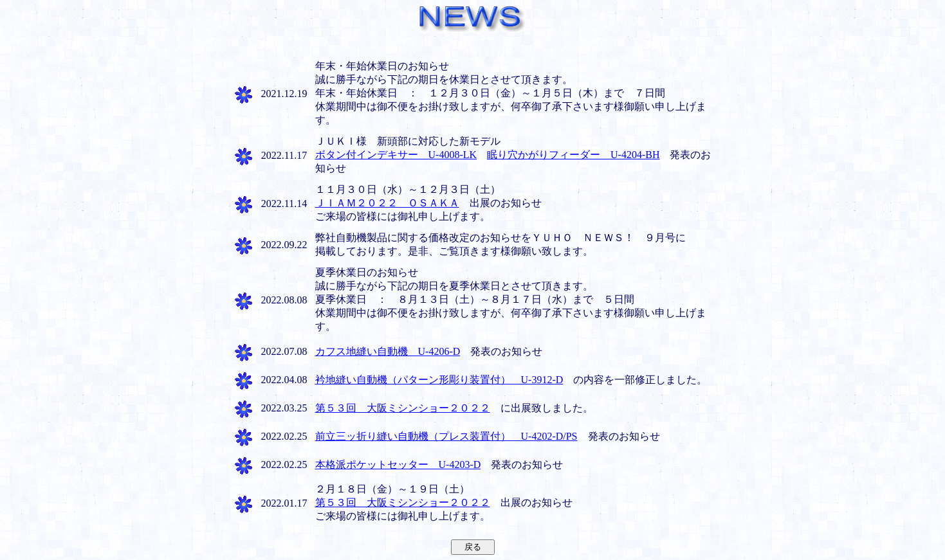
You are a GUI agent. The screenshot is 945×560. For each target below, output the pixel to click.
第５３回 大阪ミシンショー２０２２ (403, 408)
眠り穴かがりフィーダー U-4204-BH (573, 155)
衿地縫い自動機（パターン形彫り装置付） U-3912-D (439, 380)
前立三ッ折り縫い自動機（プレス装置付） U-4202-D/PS (446, 436)
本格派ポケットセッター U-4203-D (398, 465)
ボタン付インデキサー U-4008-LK (396, 155)
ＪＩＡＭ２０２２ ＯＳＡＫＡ (387, 203)
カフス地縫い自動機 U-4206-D (388, 351)
